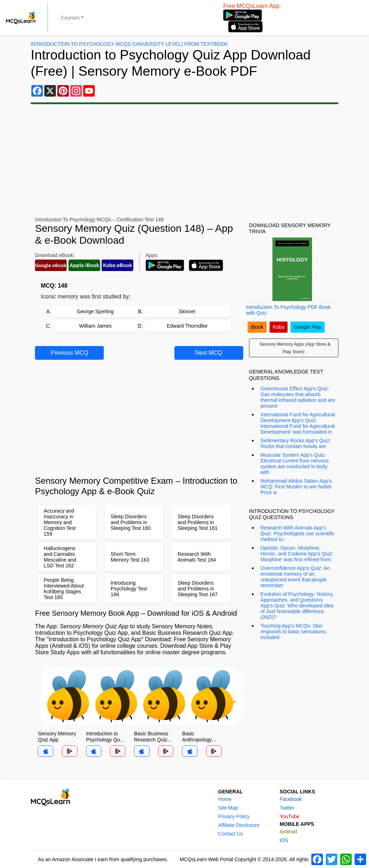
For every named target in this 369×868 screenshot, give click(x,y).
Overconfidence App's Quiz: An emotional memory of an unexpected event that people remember (295, 577)
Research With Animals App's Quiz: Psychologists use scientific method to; (298, 533)
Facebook (291, 799)
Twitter (287, 808)
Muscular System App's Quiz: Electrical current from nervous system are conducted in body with (295, 464)
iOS (284, 840)
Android (288, 832)
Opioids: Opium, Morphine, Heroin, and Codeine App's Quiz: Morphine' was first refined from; (297, 554)
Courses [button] (70, 18)
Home (225, 799)
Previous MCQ (70, 353)
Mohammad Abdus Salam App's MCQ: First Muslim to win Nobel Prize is (296, 487)
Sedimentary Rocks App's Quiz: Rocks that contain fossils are (296, 443)
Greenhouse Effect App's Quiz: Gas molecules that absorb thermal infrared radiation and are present (298, 397)
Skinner (187, 311)
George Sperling (95, 311)
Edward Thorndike (187, 326)
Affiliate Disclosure (239, 825)
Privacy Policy (234, 816)
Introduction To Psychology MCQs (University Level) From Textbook (129, 44)
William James (95, 326)
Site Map (228, 808)
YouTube (290, 816)
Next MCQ (209, 353)
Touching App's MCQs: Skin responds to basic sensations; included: (294, 632)
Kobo (279, 327)
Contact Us (230, 834)
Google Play (307, 327)
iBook (257, 327)
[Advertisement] (184, 160)
